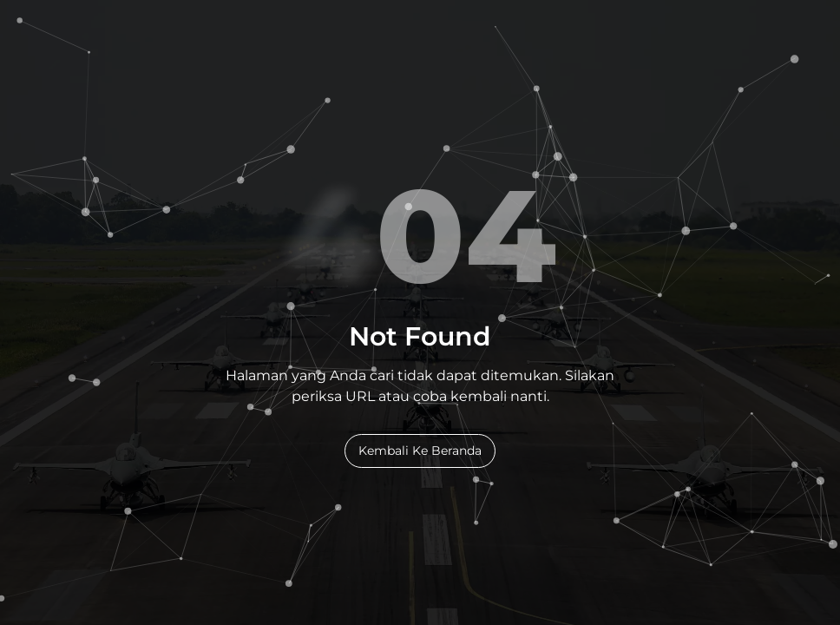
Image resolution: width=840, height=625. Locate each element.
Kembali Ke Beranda (420, 451)
